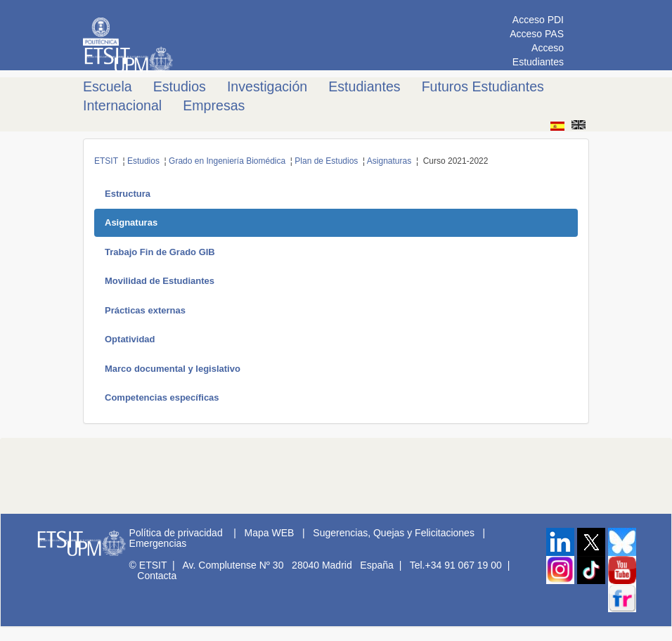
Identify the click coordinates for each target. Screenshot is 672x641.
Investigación (267, 86)
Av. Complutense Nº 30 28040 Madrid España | (295, 565)
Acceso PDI (538, 20)
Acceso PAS (537, 34)
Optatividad (130, 339)
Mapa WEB (270, 533)
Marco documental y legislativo (173, 369)
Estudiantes (364, 86)
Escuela (108, 86)
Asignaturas (389, 161)
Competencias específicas (162, 397)
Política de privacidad (176, 533)
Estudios (180, 86)
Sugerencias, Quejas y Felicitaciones (394, 533)
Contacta (157, 576)
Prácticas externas (145, 310)
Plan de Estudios (326, 161)
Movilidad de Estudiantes (160, 281)
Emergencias (158, 543)
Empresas (214, 105)
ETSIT (106, 161)
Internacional (122, 105)
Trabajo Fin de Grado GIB (160, 252)
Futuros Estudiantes (483, 86)
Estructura (128, 194)
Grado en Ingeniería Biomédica (227, 161)
